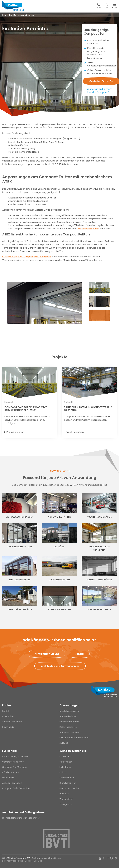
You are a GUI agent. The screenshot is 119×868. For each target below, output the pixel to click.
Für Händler (10, 751)
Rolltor (63, 772)
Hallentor (64, 794)
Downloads (8, 727)
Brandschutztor (68, 783)
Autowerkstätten (68, 716)
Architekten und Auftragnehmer (24, 812)
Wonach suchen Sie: (73, 751)
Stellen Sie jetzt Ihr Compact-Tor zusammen (27, 257)
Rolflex (7, 705)
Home (5, 15)
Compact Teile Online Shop (17, 788)
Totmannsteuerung (89, 229)
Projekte (13, 15)
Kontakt (6, 711)
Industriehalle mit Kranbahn (74, 738)
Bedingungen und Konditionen (46, 858)
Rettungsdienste (68, 727)
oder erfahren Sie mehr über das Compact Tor (99, 91)
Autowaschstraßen (70, 732)
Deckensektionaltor (70, 788)
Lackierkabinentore (69, 722)
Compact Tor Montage (14, 767)
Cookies (29, 861)
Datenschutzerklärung (13, 861)
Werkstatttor (66, 799)
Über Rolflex (8, 716)
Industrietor (65, 767)
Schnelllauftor (67, 778)
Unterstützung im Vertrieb (16, 756)
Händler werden (11, 772)
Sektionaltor (66, 762)
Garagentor (66, 804)
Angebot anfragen (12, 722)
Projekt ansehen (15, 432)
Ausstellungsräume (70, 711)
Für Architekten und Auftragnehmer (21, 818)
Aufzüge (64, 743)
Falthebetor (66, 756)
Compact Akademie (13, 762)
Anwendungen (69, 705)
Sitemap (38, 861)
